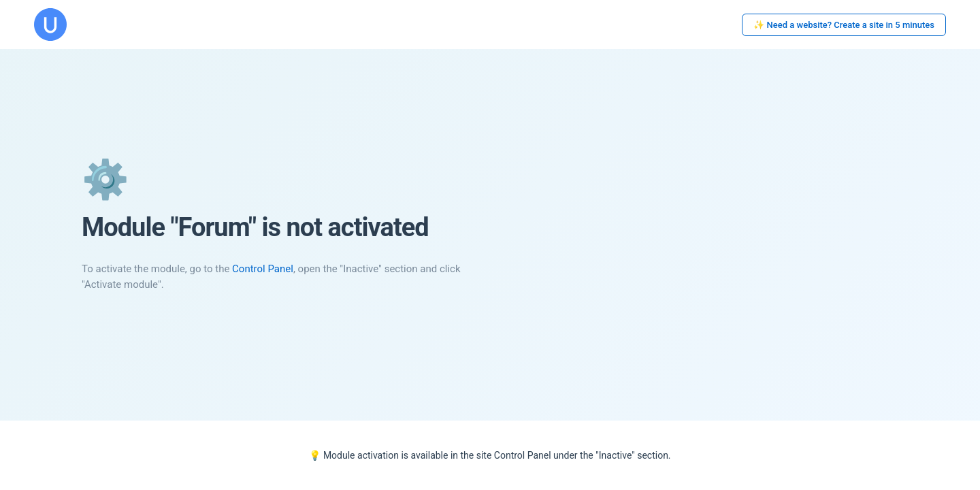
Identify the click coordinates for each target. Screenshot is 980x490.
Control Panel (263, 269)
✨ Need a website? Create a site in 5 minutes (844, 25)
